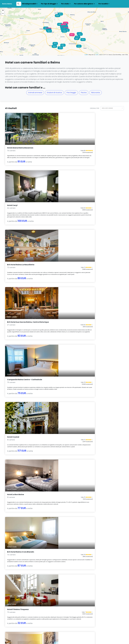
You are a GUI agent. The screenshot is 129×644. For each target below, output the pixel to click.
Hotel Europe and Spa (57, 534)
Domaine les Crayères (57, 422)
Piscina (84, 93)
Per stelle (65, 4)
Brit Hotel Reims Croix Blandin (61, 255)
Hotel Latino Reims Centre (100, 310)
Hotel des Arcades (56, 366)
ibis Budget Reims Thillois (59, 310)
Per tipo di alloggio (49, 4)
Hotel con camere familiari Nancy (78, 612)
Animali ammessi (35, 93)
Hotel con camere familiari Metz (78, 607)
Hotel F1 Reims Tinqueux (99, 255)
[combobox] (112, 108)
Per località (103, 4)
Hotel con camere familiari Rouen (109, 610)
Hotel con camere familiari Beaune (18, 610)
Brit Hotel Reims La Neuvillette (102, 139)
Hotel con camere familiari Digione (18, 615)
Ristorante (96, 93)
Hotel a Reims (7, 4)
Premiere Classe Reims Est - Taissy (23, 534)
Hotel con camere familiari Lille (47, 610)
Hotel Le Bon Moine (16, 255)
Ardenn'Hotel (94, 422)
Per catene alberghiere (84, 4)
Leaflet (86, 55)
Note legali (32, 639)
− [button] (3, 14)
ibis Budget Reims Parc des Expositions (19, 423)
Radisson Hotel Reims (98, 478)
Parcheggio (71, 93)
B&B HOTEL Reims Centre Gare (21, 366)
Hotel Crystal (94, 196)
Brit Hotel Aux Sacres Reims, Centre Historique (23, 198)
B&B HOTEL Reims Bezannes (19, 310)
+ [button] (3, 11)
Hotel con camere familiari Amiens (18, 607)
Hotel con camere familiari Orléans (79, 615)
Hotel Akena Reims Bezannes (20, 139)
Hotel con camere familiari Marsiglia (49, 615)
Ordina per (95, 108)
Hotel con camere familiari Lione (48, 612)
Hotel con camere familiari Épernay (49, 607)
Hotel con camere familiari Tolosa (109, 618)
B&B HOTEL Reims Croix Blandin (21, 478)
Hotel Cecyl (53, 139)
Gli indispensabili (29, 4)
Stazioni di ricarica (54, 93)
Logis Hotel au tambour (58, 478)
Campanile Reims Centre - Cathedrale (60, 198)
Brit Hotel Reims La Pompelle (101, 534)
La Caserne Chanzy (97, 366)
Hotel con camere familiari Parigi (108, 607)
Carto (97, 55)
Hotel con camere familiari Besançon (19, 612)
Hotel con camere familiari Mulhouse (80, 610)
